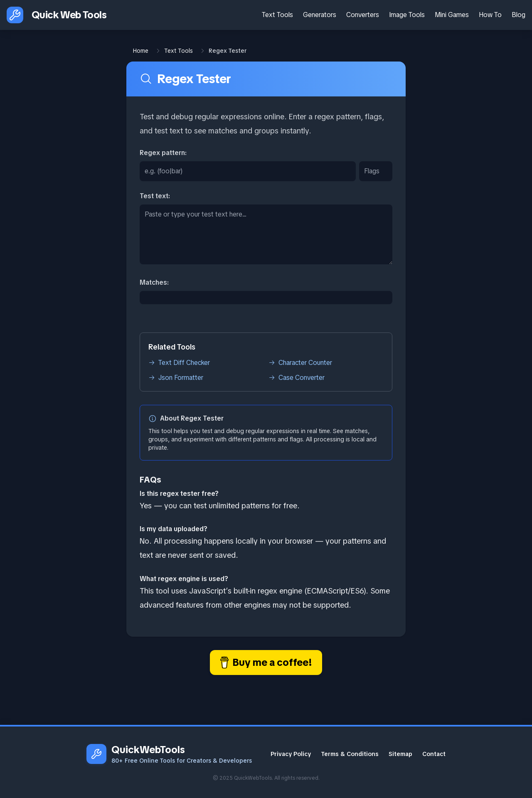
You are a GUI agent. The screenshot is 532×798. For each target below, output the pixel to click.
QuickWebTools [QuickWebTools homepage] (148, 750)
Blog (518, 15)
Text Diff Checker (179, 363)
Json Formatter (176, 378)
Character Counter (300, 363)
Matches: (154, 282)
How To (490, 15)
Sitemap (400, 754)
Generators (320, 15)
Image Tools (407, 15)
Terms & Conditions (350, 754)
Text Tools (277, 15)
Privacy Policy (291, 754)
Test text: (155, 196)
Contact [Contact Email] (434, 754)
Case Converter (297, 378)
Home (141, 51)
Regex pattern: (163, 153)
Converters (363, 15)
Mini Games (452, 15)
